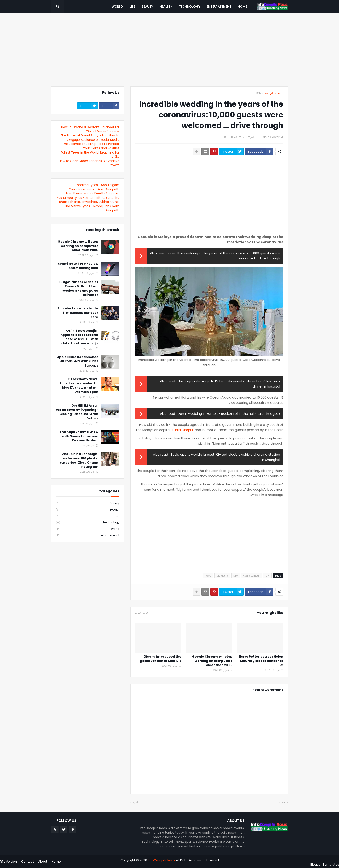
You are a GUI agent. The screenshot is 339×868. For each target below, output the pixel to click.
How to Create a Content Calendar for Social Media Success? (90, 129)
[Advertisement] (169, 50)
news (208, 576)
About (43, 862)
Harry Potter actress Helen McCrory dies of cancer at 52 (261, 661)
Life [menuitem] (132, 6)
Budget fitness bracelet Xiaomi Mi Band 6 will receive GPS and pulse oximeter (78, 288)
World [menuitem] (117, 6)
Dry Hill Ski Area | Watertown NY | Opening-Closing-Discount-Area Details (77, 412)
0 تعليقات (227, 137)
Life (236, 576)
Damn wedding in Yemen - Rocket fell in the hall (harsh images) (229, 414)
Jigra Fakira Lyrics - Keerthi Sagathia (92, 193)
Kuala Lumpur (183, 430)
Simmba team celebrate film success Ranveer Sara (78, 313)
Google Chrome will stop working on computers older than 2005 (212, 661)
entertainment (88, 535)
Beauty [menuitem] (147, 6)
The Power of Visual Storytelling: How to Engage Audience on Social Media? (90, 138)
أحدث (282, 802)
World (88, 529)
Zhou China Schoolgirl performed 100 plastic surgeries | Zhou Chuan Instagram (79, 460)
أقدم (135, 802)
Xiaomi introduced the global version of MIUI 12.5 (161, 659)
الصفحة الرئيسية (273, 93)
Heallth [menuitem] (166, 6)
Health (88, 510)
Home (56, 862)
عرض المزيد (142, 613)
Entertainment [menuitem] (219, 6)
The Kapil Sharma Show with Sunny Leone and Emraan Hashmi (79, 436)
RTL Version (8, 862)
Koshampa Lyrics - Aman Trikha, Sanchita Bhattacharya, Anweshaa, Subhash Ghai (88, 200)
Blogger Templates (325, 865)
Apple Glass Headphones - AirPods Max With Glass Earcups (78, 361)
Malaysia (222, 576)
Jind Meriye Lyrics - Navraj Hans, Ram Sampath (92, 208)
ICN (259, 93)
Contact (28, 862)
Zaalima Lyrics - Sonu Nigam (98, 185)
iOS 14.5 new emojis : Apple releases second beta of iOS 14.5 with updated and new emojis (78, 337)
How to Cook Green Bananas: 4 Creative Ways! (89, 163)
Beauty (88, 503)
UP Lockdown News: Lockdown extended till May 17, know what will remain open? (79, 386)
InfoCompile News (162, 860)
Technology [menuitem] (190, 6)
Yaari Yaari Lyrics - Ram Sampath (94, 189)
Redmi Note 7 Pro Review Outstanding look (78, 266)
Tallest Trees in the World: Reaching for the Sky (90, 155)
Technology (88, 523)
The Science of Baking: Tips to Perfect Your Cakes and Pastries (91, 146)
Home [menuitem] (242, 6)
